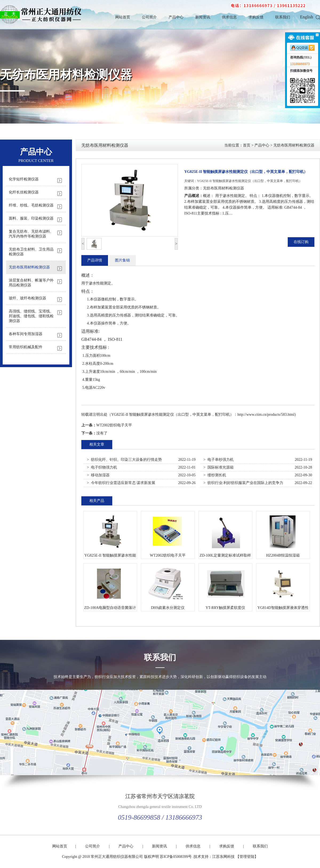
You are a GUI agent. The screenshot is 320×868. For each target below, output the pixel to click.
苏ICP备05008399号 (176, 857)
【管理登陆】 (247, 857)
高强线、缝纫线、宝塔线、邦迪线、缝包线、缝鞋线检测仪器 (31, 316)
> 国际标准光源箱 (219, 467)
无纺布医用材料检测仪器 (66, 75)
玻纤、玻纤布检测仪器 (27, 298)
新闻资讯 (203, 17)
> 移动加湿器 (98, 475)
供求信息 (229, 17)
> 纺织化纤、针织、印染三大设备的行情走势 (124, 460)
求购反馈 (256, 17)
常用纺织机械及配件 (26, 347)
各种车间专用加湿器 (26, 334)
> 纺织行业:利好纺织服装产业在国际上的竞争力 (243, 483)
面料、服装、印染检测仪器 (31, 218)
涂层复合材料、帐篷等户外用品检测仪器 (31, 283)
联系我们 (283, 17)
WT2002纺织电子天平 (114, 425)
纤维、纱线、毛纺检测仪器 (31, 205)
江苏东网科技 (223, 857)
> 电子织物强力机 (102, 467)
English (307, 17)
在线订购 (301, 242)
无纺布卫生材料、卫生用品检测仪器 (31, 252)
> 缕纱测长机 (215, 475)
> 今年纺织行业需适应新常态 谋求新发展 (121, 483)
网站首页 (123, 17)
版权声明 (151, 857)
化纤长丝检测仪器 (24, 192)
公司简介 (149, 17)
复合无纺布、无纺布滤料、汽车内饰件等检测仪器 (31, 234)
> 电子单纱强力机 (219, 460)
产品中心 (176, 17)
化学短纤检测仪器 (24, 179)
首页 (247, 145)
